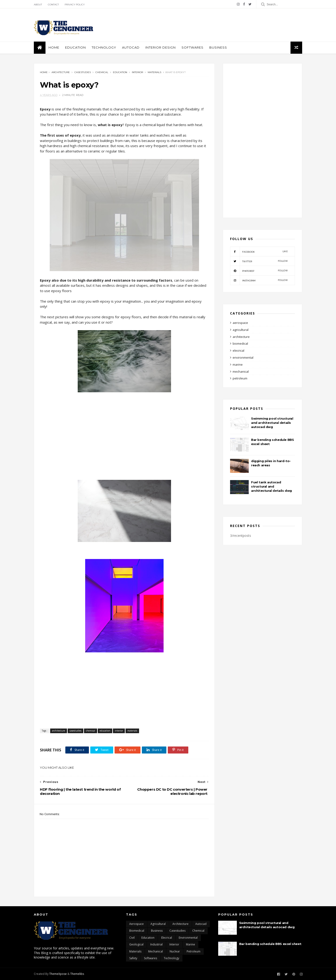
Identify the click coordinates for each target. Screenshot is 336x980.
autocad (131, 47)
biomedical (240, 343)
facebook (259, 251)
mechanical (241, 371)
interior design (161, 47)
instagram (259, 280)
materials (154, 72)
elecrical (238, 350)
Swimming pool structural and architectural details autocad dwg (272, 423)
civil (132, 938)
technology (171, 958)
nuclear (175, 951)
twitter (259, 261)
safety (133, 958)
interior (137, 72)
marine (238, 364)
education (75, 47)
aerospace (240, 323)
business (218, 47)
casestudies (83, 72)
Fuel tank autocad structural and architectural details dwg (271, 486)
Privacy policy (75, 5)
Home (54, 47)
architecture (61, 72)
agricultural (241, 330)
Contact (53, 5)
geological (136, 944)
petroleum (240, 378)
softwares (192, 47)
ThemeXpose (58, 974)
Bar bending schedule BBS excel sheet (270, 944)
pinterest (259, 271)
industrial (156, 944)
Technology (104, 47)
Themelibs (77, 974)
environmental (243, 357)
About (38, 5)
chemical (102, 72)
